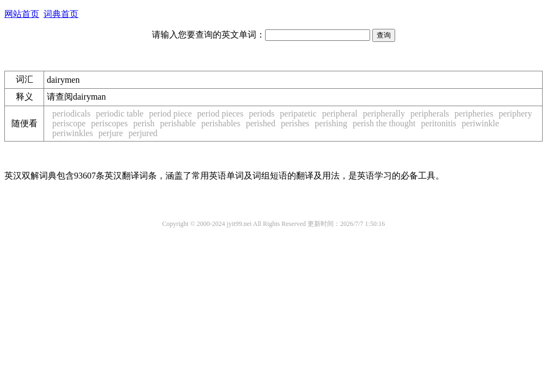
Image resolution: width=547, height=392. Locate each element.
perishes (295, 123)
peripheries (474, 114)
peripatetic (298, 114)
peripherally (384, 114)
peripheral (340, 114)
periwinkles (73, 133)
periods (262, 114)
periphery (515, 114)
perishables (221, 123)
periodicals (71, 114)
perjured (143, 133)
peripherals (430, 114)
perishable (178, 123)
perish (144, 123)
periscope (69, 123)
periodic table (120, 114)
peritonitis (438, 123)
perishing (331, 123)
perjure (111, 133)
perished (261, 123)
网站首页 (22, 14)
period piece (171, 114)
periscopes (109, 123)
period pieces (220, 114)
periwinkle (480, 123)
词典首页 (61, 14)
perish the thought (384, 123)
